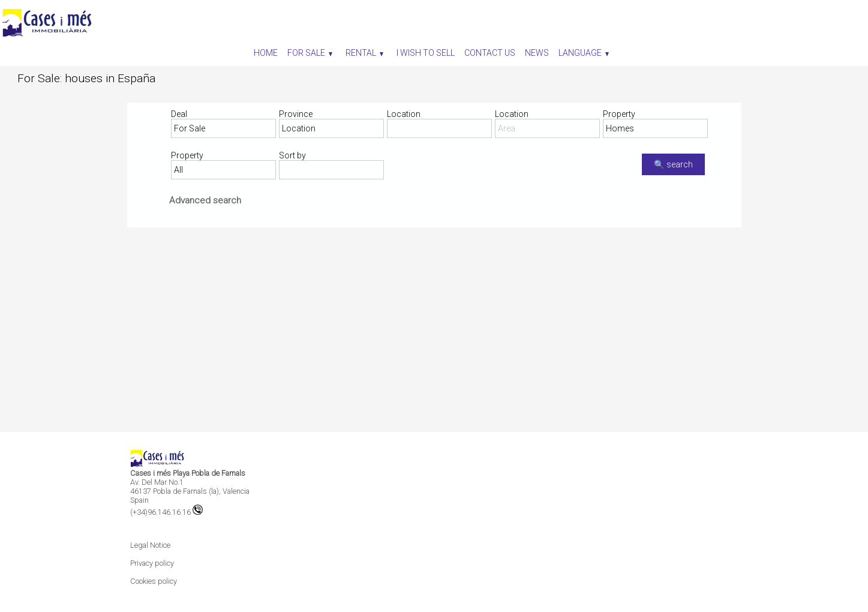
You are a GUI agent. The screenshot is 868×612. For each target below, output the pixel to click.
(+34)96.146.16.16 (166, 512)
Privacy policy (152, 563)
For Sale (310, 53)
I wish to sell (426, 53)
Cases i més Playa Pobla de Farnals (188, 473)
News (537, 53)
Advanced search (205, 200)
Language (584, 53)
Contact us (490, 53)
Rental (364, 53)
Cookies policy (154, 581)
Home (266, 53)
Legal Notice (150, 545)
